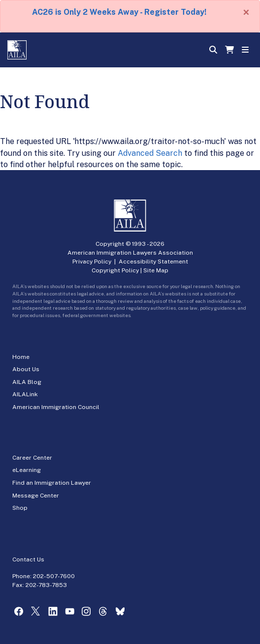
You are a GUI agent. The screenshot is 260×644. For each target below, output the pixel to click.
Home (21, 357)
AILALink (25, 394)
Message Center (36, 496)
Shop (20, 508)
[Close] (246, 12)
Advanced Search (150, 153)
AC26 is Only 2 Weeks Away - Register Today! (119, 12)
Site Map (156, 270)
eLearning (27, 470)
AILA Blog (27, 382)
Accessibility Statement (153, 262)
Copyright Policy (115, 270)
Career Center (32, 458)
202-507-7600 (54, 576)
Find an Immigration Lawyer (52, 483)
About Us (26, 369)
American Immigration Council (56, 407)
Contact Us (28, 559)
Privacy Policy (92, 262)
